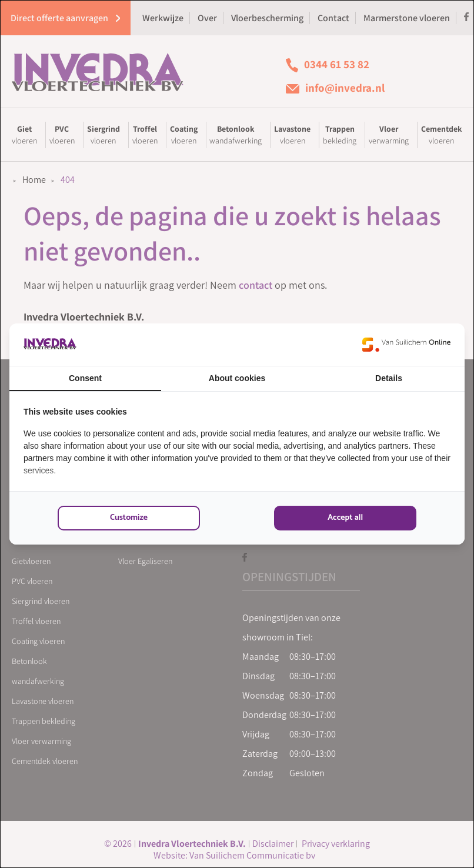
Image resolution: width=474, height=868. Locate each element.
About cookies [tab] (237, 378)
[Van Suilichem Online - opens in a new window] (406, 345)
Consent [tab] (85, 378)
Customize (129, 518)
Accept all (345, 518)
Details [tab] (389, 378)
